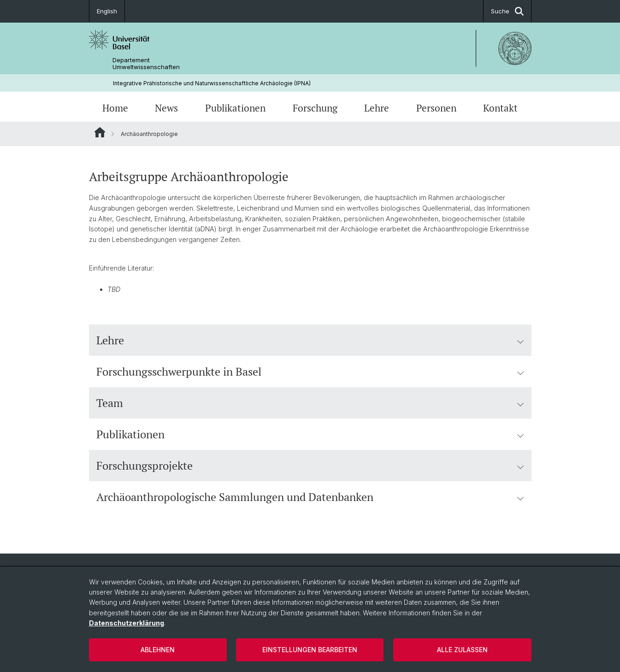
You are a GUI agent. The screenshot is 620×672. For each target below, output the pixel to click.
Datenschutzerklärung (127, 623)
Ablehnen (158, 650)
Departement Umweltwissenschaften (146, 64)
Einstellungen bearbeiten (310, 650)
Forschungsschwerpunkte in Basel (310, 371)
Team (310, 403)
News (166, 108)
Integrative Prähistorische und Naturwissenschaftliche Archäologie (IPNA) (212, 83)
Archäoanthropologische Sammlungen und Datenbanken (310, 497)
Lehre (377, 108)
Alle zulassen (462, 650)
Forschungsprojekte (310, 466)
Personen (436, 108)
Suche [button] (507, 11)
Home (115, 108)
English (107, 11)
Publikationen (235, 108)
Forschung (315, 108)
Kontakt (500, 108)
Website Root (100, 132)
